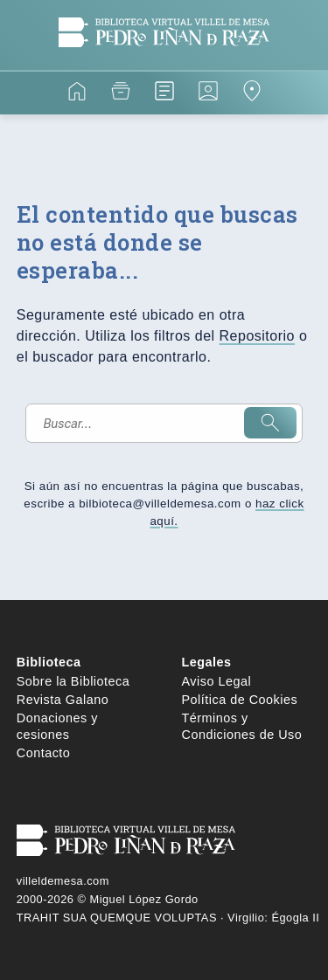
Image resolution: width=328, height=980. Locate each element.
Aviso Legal (217, 681)
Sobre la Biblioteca (73, 681)
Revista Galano (63, 700)
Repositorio (257, 336)
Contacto (44, 753)
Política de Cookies (240, 700)
